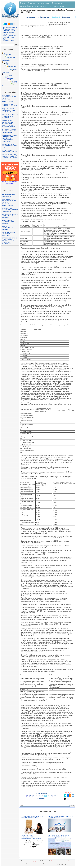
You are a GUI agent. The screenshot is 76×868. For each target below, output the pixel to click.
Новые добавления (9, 36)
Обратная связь (8, 37)
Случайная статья (9, 31)
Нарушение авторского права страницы (59, 861)
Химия (15, 83)
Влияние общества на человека (9, 196)
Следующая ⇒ (67, 17)
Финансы (14, 81)
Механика (14, 69)
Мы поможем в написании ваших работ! (10, 182)
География (12, 57)
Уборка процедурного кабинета (7, 228)
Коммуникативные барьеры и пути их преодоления (9, 131)
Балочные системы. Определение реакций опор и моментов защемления (9, 241)
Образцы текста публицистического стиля (9, 146)
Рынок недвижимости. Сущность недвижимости (61, 817)
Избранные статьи (9, 29)
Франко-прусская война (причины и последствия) (9, 110)
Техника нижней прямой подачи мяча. (10, 105)
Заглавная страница (10, 27)
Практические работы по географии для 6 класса (10, 210)
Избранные (32, 3)
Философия (13, 80)
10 (55, 796)
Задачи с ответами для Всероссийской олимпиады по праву (10, 156)
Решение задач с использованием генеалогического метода (31, 837)
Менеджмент (14, 68)
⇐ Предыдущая (44, 17)
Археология (7, 53)
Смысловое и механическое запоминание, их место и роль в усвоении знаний (8, 124)
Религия (6, 74)
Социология (9, 75)
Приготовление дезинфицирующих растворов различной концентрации (9, 98)
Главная (23, 3)
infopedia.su (24, 864)
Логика (7, 63)
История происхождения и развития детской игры (58, 836)
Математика (12, 66)
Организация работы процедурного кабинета (10, 116)
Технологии (10, 77)
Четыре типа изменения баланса (9, 151)
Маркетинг (10, 65)
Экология (5, 86)
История (6, 62)
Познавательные (57, 3)
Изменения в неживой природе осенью (9, 222)
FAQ (4, 39)
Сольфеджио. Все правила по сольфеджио (8, 234)
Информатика (6, 60)
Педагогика (5, 72)
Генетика (9, 56)
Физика (10, 78)
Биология (8, 54)
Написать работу (9, 41)
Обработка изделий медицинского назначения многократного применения (9, 138)
